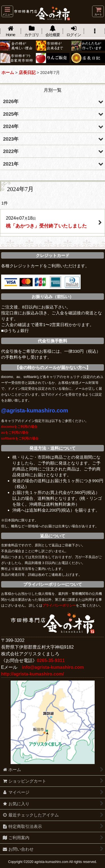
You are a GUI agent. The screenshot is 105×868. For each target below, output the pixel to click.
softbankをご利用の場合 (20, 438)
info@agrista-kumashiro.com (53, 667)
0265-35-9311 (51, 661)
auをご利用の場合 (15, 433)
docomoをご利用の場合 (19, 427)
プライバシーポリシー (59, 605)
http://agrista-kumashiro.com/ (33, 674)
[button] (7, 11)
